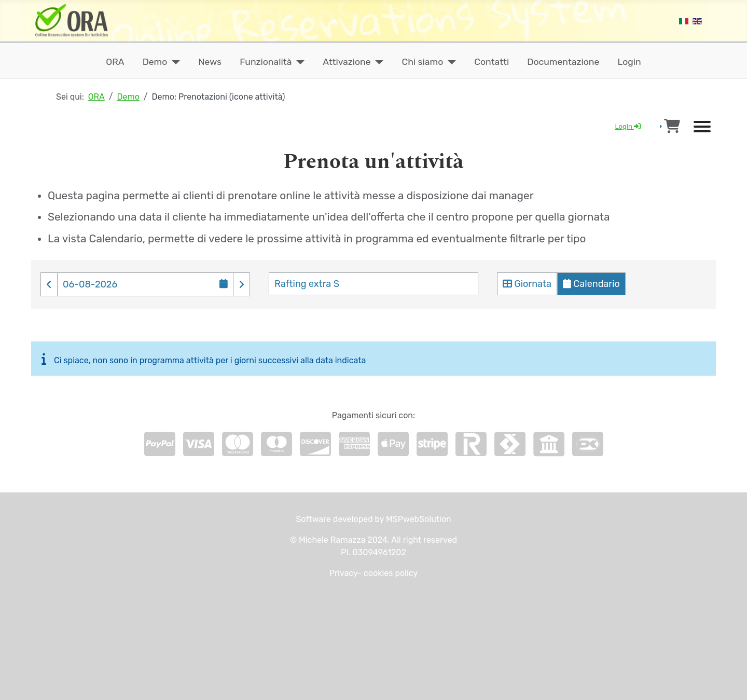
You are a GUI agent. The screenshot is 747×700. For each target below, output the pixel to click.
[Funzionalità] (298, 62)
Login (630, 62)
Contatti (492, 62)
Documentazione (563, 62)
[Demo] (174, 62)
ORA (115, 62)
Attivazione (347, 62)
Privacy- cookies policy (374, 573)
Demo (155, 62)
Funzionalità (266, 62)
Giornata (527, 284)
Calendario (591, 284)
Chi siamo (423, 62)
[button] (49, 285)
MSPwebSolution (418, 519)
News (210, 62)
